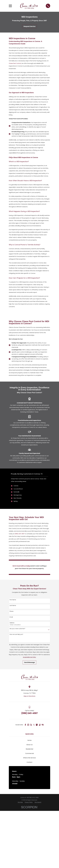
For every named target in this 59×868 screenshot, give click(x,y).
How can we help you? (16, 634)
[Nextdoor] (43, 725)
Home (29, 740)
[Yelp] (31, 725)
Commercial (30, 753)
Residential (29, 749)
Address (12, 623)
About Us (29, 745)
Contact (30, 762)
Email (11, 617)
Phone (12, 611)
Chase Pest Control (15, 63)
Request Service (30, 26)
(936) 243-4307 (20, 534)
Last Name (13, 606)
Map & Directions (29, 696)
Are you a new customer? (17, 629)
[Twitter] (34, 725)
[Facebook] (25, 725)
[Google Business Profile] (37, 725)
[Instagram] (28, 725)
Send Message (29, 662)
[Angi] (40, 725)
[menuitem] (20, 802)
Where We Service (29, 758)
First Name (13, 600)
